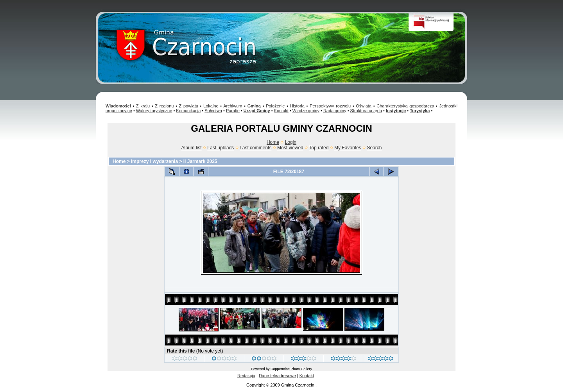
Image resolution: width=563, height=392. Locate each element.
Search (374, 148)
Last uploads (221, 148)
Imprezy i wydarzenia (154, 161)
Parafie (233, 111)
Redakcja (246, 376)
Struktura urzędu (366, 111)
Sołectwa (213, 111)
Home (273, 142)
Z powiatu (189, 106)
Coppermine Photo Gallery (291, 369)
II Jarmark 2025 (200, 161)
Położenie (276, 106)
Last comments (256, 148)
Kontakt (281, 111)
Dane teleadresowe (277, 376)
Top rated (319, 148)
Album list (192, 148)
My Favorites (348, 148)
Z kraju (143, 106)
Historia (297, 106)
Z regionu (164, 106)
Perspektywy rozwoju (330, 106)
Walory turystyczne (154, 111)
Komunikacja (188, 111)
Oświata (364, 106)
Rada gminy (335, 111)
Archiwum (233, 106)
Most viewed (290, 148)
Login (291, 142)
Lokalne (211, 106)
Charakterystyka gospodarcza (405, 106)
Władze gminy (306, 111)
